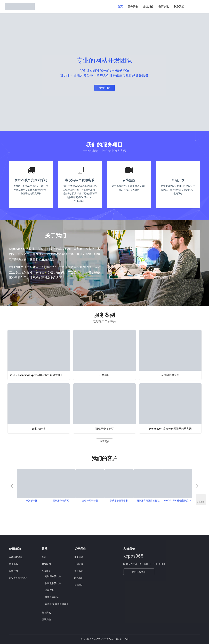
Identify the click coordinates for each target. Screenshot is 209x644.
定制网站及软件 (53, 576)
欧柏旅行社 (39, 429)
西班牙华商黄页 (104, 429)
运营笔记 (79, 585)
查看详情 (104, 88)
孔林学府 (104, 375)
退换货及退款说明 (18, 578)
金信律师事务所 (170, 375)
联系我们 (179, 6)
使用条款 (14, 564)
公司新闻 (79, 564)
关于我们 (79, 571)
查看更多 (17, 290)
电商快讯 (164, 6)
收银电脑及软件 (53, 583)
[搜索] (191, 6)
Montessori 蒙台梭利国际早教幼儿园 (170, 429)
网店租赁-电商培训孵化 (57, 604)
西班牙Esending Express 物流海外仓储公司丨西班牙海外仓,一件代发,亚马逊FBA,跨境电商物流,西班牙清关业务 (40, 375)
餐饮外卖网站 (52, 597)
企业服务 (148, 6)
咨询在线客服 (139, 572)
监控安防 (49, 590)
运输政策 (14, 571)
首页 (120, 6)
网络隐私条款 (16, 557)
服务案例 (133, 6)
